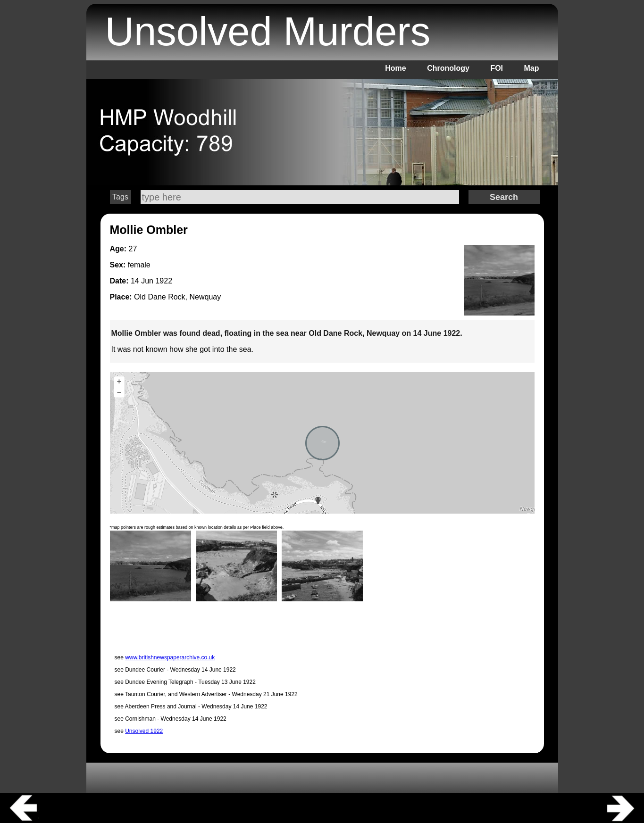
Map (532, 68)
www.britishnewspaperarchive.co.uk (170, 657)
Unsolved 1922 (144, 731)
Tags (120, 197)
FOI (497, 68)
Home (395, 68)
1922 (164, 281)
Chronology (448, 68)
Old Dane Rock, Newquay (177, 297)
